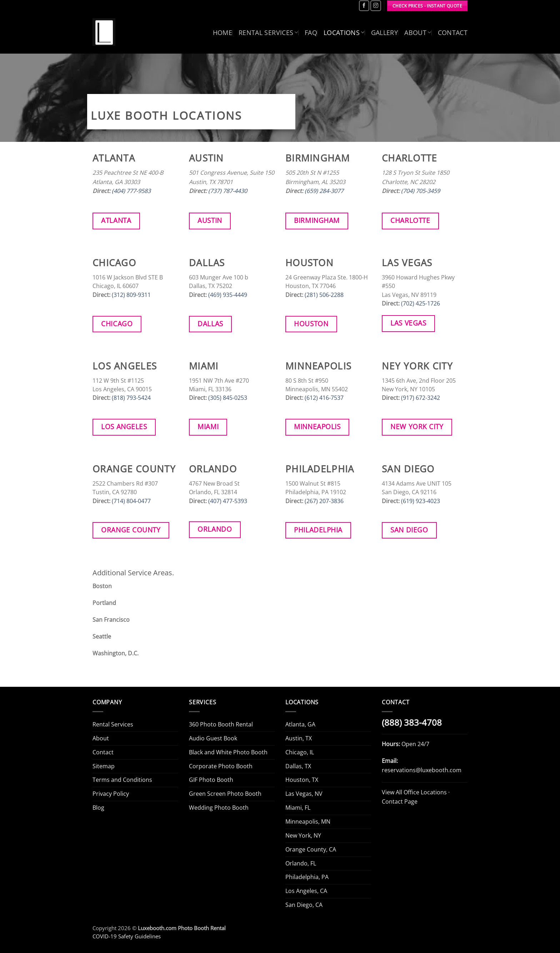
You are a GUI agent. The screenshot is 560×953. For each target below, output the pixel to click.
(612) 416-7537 (324, 398)
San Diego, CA (304, 905)
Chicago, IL (300, 752)
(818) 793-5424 (131, 398)
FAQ (311, 33)
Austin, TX (299, 738)
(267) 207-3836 (324, 501)
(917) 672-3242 (421, 398)
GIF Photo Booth (211, 780)
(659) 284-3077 (324, 191)
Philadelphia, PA (307, 877)
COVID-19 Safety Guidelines (127, 936)
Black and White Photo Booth (228, 752)
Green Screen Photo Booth (225, 794)
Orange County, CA (311, 849)
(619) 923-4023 (421, 501)
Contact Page (400, 801)
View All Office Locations (414, 792)
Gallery (385, 33)
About (418, 33)
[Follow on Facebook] (364, 6)
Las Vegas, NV (304, 794)
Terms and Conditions (122, 780)
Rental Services (268, 33)
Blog (98, 808)
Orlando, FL (301, 863)
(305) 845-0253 (228, 398)
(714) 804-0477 (131, 501)
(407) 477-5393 (228, 501)
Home (222, 33)
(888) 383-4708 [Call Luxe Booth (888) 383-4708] (412, 723)
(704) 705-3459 (421, 191)
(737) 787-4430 (228, 191)
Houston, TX (302, 780)
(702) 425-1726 (421, 303)
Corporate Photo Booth (221, 766)
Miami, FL (298, 808)
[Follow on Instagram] (376, 6)
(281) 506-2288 (324, 295)
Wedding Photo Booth (219, 808)
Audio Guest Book (213, 738)
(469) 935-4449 (228, 295)
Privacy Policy (111, 794)
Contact (453, 33)
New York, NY (303, 835)
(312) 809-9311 (131, 295)
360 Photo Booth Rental (221, 724)
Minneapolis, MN (308, 822)
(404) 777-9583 (131, 191)
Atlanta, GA (300, 724)
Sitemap (104, 766)
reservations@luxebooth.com (422, 770)
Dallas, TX (298, 766)
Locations (344, 33)
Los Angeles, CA (306, 891)
